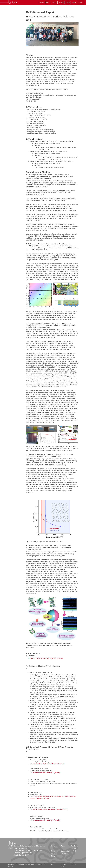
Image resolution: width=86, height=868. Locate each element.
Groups (42, 2)
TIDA (52, 864)
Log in (68, 2)
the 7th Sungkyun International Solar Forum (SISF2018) (50, 809)
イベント (74, 851)
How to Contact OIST (21, 855)
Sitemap (74, 864)
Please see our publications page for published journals (46, 658)
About (63, 846)
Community (65, 851)
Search (54, 2)
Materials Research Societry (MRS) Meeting (47, 773)
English (74, 2)
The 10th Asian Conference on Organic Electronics (49, 764)
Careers (64, 854)
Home (53, 846)
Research (54, 851)
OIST (48, 2)
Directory (61, 2)
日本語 (80, 2)
